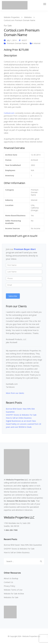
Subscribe (13, 296)
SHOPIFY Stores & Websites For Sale (21, 415)
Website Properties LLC (17, 480)
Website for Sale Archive (14, 594)
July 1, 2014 (12, 40)
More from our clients (15, 393)
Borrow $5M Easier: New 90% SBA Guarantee (23, 545)
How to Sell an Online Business (19, 418)
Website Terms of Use (13, 590)
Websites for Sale (11, 597)
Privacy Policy (9, 586)
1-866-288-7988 (11, 530)
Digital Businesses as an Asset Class (21, 421)
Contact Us (8, 582)
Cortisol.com (9, 113)
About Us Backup (11, 578)
